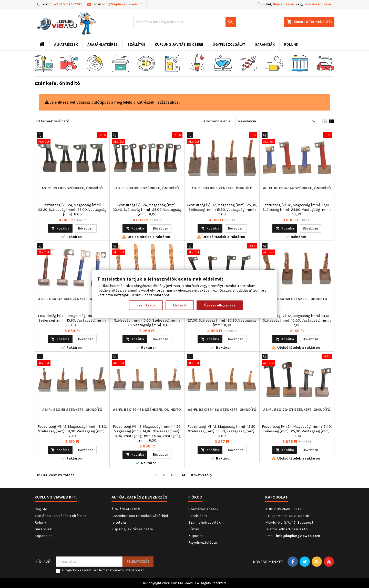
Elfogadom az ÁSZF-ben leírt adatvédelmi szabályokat (103, 570)
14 (184, 475)
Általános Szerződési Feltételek (60, 516)
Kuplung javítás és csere (179, 44)
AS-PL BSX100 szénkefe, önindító (72, 188)
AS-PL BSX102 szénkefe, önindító (222, 188)
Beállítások (146, 305)
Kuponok (196, 536)
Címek (194, 529)
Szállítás (136, 44)
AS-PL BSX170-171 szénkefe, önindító (297, 410)
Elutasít (180, 305)
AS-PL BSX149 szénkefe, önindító (297, 299)
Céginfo (41, 509)
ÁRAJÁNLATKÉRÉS (103, 44)
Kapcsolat (43, 536)
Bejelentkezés (284, 4)
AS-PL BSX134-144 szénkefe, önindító (297, 188)
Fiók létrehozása (318, 4)
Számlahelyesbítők (204, 522)
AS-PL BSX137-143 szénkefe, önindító (72, 299)
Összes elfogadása (220, 305)
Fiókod (195, 497)
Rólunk (291, 44)
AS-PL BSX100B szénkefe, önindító (147, 188)
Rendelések (198, 516)
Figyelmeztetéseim (204, 542)
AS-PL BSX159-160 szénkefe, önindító (222, 410)
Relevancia (277, 122)
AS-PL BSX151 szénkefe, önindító (72, 410)
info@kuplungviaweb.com (123, 4)
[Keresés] (184, 22)
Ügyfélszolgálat (229, 44)
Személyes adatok (203, 509)
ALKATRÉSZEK (66, 44)
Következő (202, 475)
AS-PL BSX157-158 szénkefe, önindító (147, 410)
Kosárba (60, 228)
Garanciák (265, 44)
